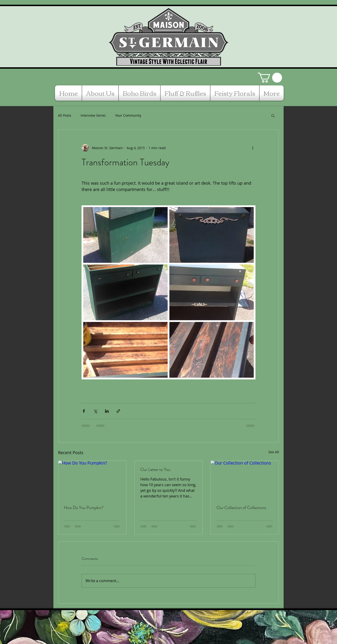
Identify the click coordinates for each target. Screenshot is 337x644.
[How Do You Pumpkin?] (92, 480)
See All (274, 452)
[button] (270, 78)
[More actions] (253, 148)
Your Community (128, 115)
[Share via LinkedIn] (107, 411)
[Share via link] (118, 411)
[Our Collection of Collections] (245, 480)
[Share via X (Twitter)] (95, 411)
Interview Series (93, 115)
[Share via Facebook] (84, 411)
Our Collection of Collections (241, 508)
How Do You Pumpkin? (84, 508)
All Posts (65, 115)
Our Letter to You (155, 469)
